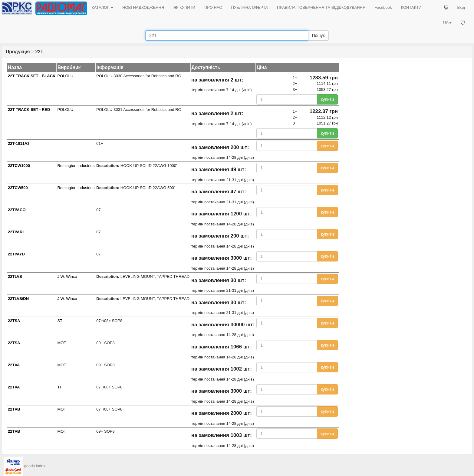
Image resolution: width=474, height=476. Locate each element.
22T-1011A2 (19, 143)
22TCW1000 (19, 166)
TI (59, 387)
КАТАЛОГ (102, 7)
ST (60, 321)
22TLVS (15, 276)
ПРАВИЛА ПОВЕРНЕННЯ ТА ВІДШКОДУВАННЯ (321, 7)
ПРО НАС (213, 7)
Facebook (383, 7)
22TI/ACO (17, 210)
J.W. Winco (67, 276)
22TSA (14, 321)
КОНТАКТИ (411, 7)
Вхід (461, 7)
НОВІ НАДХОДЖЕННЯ (143, 7)
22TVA (14, 365)
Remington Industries (76, 166)
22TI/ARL (16, 232)
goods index (35, 466)
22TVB (14, 409)
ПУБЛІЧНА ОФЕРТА (250, 7)
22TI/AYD (16, 254)
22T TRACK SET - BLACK (32, 76)
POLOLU (65, 76)
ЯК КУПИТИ (184, 7)
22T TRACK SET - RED (29, 110)
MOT (62, 343)
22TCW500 (18, 188)
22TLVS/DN (18, 299)
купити (327, 99)
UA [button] (447, 23)
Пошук (318, 35)
